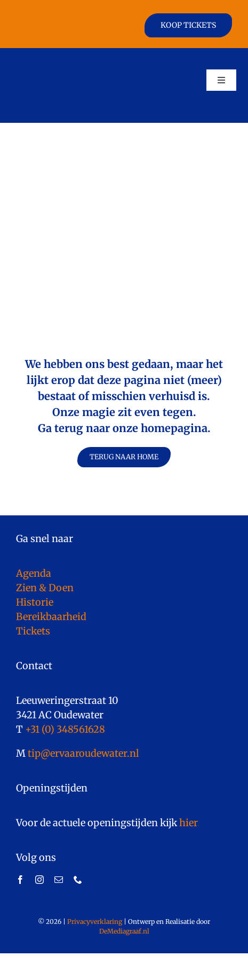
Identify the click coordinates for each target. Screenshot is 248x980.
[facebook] (20, 880)
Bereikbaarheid (51, 617)
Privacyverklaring (95, 922)
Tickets (33, 631)
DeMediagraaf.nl (124, 931)
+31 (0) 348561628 (65, 729)
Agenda (34, 573)
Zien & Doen (45, 588)
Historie (35, 602)
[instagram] (39, 880)
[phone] (78, 880)
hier (188, 823)
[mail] (59, 880)
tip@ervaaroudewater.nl (82, 753)
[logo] (49, 58)
